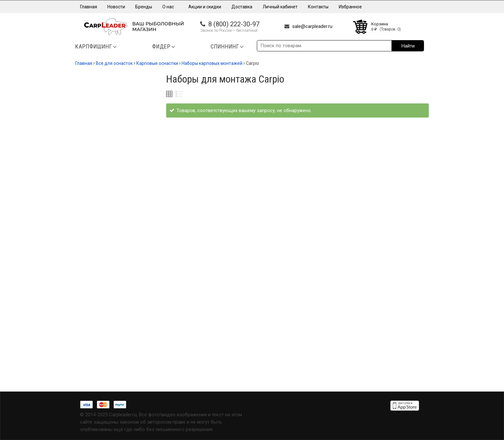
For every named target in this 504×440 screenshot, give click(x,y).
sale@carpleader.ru (312, 26)
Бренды (144, 7)
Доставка (242, 7)
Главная (89, 7)
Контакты (318, 7)
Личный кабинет (280, 7)
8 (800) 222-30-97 (234, 24)
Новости (116, 7)
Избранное (350, 7)
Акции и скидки (205, 7)
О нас (170, 7)
